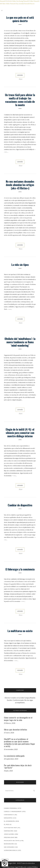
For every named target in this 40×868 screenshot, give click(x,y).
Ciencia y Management (13, 811)
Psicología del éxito (12, 841)
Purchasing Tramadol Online (25, 1)
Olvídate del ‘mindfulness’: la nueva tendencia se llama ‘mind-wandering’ (20, 342)
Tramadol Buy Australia (17, 4)
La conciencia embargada (14, 756)
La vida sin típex (20, 265)
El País (7, 824)
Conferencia (9, 815)
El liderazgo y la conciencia (20, 569)
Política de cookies (25, 867)
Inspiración (9, 831)
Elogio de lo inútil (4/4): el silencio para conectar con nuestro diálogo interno (20, 433)
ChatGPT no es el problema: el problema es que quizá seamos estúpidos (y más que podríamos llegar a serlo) (20, 743)
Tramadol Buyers (29, 4)
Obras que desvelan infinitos (16, 730)
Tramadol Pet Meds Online (8, 1)
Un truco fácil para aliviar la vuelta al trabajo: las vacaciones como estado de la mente (20, 100)
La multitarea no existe (20, 631)
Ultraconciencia (11, 850)
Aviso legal (15, 867)
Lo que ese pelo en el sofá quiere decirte (20, 19)
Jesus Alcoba (9, 834)
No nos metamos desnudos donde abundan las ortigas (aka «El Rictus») (20, 185)
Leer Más (20, 75)
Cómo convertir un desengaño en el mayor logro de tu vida (18, 719)
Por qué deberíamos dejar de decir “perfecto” (18, 766)
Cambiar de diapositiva (20, 505)
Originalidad (9, 837)
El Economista (9, 821)
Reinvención (9, 844)
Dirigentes (8, 818)
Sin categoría (9, 847)
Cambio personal (11, 808)
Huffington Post (11, 828)
